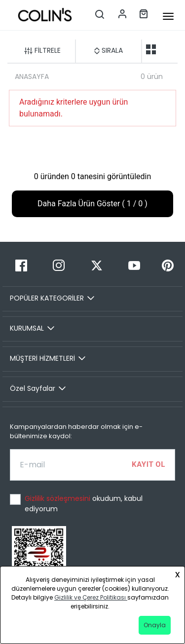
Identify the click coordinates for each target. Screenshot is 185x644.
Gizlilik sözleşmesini (58, 498)
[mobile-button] (168, 16)
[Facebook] (21, 265)
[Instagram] (59, 265)
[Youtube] (134, 265)
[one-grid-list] (167, 49)
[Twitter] (96, 265)
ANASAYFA (32, 76)
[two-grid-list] (151, 49)
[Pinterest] (168, 265)
